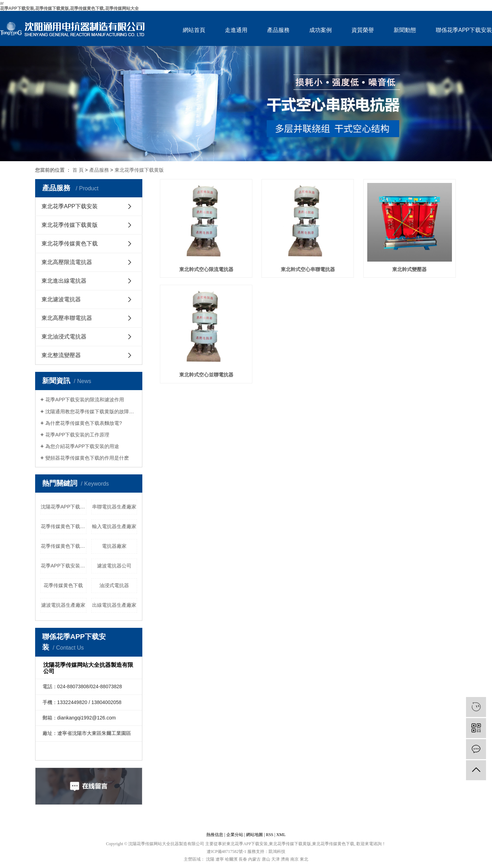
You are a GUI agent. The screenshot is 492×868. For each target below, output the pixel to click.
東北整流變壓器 (61, 355)
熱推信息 (215, 835)
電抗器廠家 (114, 546)
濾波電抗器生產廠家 (63, 605)
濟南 (285, 859)
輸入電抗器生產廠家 (114, 526)
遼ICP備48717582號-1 (226, 851)
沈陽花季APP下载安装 (64, 507)
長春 (243, 859)
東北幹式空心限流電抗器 (206, 269)
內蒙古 (254, 859)
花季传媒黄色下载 (63, 585)
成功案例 (321, 30)
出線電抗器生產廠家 (114, 605)
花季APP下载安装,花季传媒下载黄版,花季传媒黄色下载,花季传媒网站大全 (69, 8)
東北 (304, 859)
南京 (294, 859)
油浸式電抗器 (114, 585)
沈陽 (210, 859)
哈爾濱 (231, 859)
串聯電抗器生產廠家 (114, 507)
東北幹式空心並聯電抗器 (206, 375)
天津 (276, 859)
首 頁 (78, 170)
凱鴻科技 (277, 851)
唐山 (266, 859)
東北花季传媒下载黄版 (139, 170)
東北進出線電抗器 (64, 281)
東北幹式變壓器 (409, 269)
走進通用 (236, 30)
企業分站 (235, 835)
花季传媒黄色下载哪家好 (64, 546)
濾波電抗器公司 (114, 566)
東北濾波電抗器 (61, 299)
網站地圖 (254, 835)
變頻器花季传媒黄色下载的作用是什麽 (87, 458)
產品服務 (278, 30)
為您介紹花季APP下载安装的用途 (82, 446)
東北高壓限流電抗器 (67, 262)
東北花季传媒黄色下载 (70, 244)
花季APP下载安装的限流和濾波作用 (85, 400)
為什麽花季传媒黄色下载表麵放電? (84, 423)
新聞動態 (405, 30)
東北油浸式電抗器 (64, 337)
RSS (269, 835)
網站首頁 (194, 30)
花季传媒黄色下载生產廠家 (64, 526)
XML (281, 835)
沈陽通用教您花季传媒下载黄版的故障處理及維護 (91, 412)
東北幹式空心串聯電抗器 (308, 269)
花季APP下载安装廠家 (64, 566)
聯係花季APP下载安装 (464, 30)
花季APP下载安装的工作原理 (77, 435)
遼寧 (220, 859)
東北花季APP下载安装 (70, 206)
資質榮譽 (363, 30)
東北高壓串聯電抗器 (67, 318)
